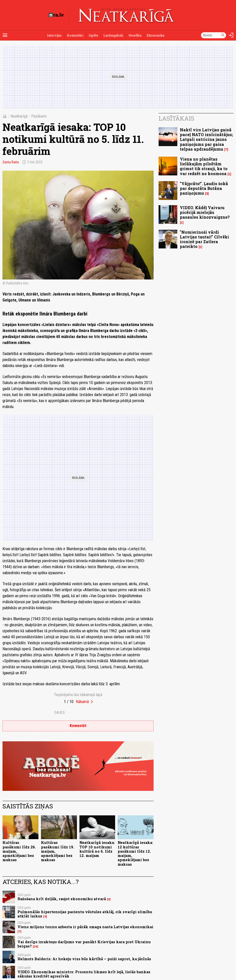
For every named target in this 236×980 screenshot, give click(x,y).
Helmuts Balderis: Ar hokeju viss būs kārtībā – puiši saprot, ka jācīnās (84, 959)
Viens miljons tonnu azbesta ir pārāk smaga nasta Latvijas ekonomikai (85, 927)
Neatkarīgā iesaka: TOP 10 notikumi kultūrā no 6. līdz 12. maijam (97, 849)
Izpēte (93, 35)
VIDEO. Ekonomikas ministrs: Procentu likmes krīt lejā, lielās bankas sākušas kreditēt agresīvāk (84, 974)
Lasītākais (176, 118)
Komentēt (78, 726)
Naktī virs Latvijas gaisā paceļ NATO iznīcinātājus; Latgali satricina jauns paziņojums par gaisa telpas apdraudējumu (206, 139)
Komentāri (75, 35)
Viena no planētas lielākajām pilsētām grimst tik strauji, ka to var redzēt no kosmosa (204, 166)
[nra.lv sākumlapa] (56, 15)
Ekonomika (155, 35)
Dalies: (60, 713)
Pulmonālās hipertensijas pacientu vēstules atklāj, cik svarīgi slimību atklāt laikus (85, 914)
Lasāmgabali (113, 35)
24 (35, 946)
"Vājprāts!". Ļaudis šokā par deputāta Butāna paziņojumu (204, 188)
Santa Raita (11, 162)
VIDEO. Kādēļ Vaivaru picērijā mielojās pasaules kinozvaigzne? (205, 212)
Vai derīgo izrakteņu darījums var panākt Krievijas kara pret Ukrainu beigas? (84, 944)
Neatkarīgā (19, 116)
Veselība (135, 35)
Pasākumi (39, 116)
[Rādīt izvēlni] (5, 35)
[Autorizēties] (231, 35)
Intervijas (54, 35)
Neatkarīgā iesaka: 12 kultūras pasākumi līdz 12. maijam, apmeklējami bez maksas (135, 853)
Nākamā (82, 702)
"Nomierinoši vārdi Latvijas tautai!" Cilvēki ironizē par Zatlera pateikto (204, 239)
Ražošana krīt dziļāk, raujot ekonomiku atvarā (62, 899)
